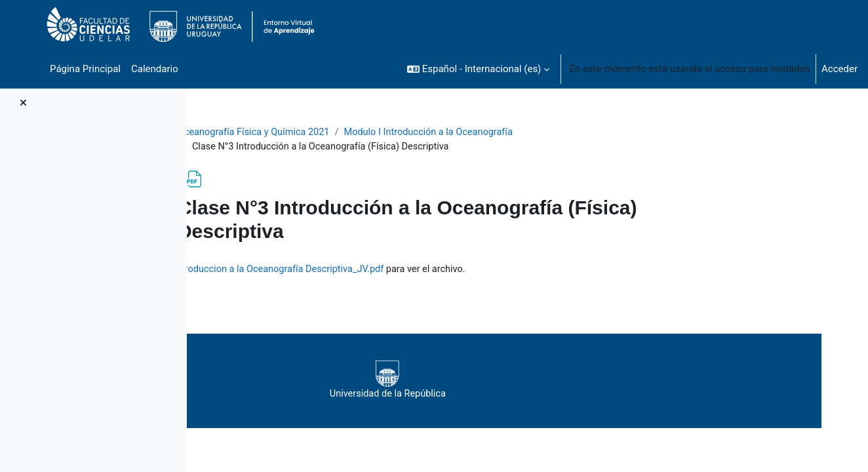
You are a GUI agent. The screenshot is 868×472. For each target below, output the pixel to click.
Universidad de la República (517, 382)
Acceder (839, 69)
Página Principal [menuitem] (85, 69)
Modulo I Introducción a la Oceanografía (514, 132)
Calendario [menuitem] (155, 69)
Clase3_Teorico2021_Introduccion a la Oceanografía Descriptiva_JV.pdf (424, 270)
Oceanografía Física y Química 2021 (334, 132)
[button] (478, 69)
